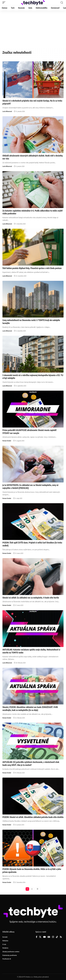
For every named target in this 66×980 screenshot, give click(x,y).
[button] (5, 3)
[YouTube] (44, 937)
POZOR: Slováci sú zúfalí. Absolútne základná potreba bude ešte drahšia (33, 817)
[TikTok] (57, 937)
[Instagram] (53, 937)
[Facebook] (37, 937)
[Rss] (61, 937)
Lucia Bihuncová (7, 111)
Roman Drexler (7, 441)
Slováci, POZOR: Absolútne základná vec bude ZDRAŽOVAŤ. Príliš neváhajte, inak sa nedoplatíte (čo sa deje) (30, 709)
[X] (40, 937)
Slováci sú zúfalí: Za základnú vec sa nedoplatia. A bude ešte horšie (31, 598)
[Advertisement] (33, 29)
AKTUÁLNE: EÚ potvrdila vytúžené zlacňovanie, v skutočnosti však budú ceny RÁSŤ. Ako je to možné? (31, 763)
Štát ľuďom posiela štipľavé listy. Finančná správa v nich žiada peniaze (32, 268)
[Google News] (49, 937)
